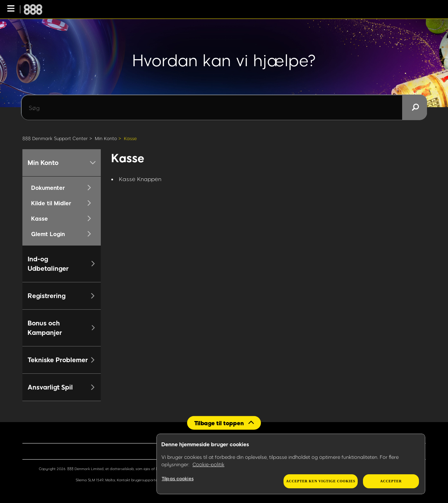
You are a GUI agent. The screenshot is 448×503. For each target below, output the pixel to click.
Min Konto (106, 138)
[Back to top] (224, 423)
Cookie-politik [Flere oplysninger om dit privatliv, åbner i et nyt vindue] (208, 464)
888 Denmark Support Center (55, 138)
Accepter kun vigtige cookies (321, 481)
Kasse (130, 138)
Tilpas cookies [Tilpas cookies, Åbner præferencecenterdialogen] (178, 478)
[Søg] (224, 108)
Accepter (391, 481)
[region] (291, 464)
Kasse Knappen (140, 179)
